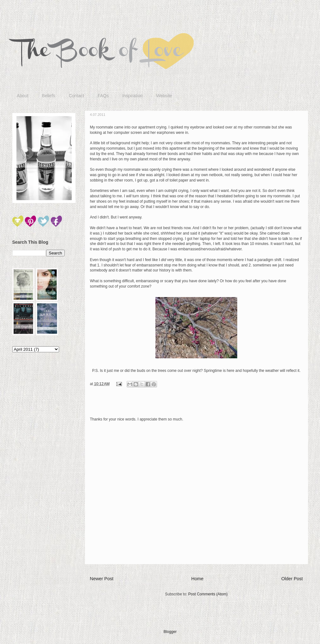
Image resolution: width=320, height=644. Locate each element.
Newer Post (102, 579)
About (23, 96)
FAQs (103, 96)
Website (164, 96)
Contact (76, 96)
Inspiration (133, 96)
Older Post (292, 579)
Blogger (170, 632)
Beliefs (49, 96)
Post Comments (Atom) (208, 594)
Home (197, 579)
